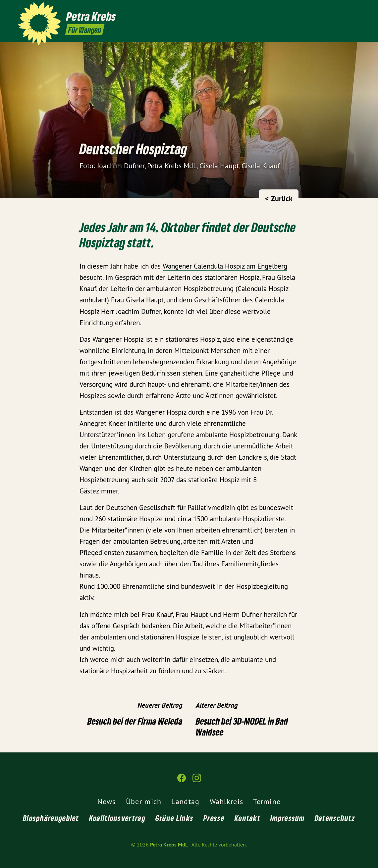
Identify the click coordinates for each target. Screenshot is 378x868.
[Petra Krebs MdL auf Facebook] (347, 9)
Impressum (288, 818)
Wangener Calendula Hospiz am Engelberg (225, 266)
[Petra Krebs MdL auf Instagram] (356, 9)
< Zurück (279, 198)
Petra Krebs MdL (169, 845)
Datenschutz (335, 818)
